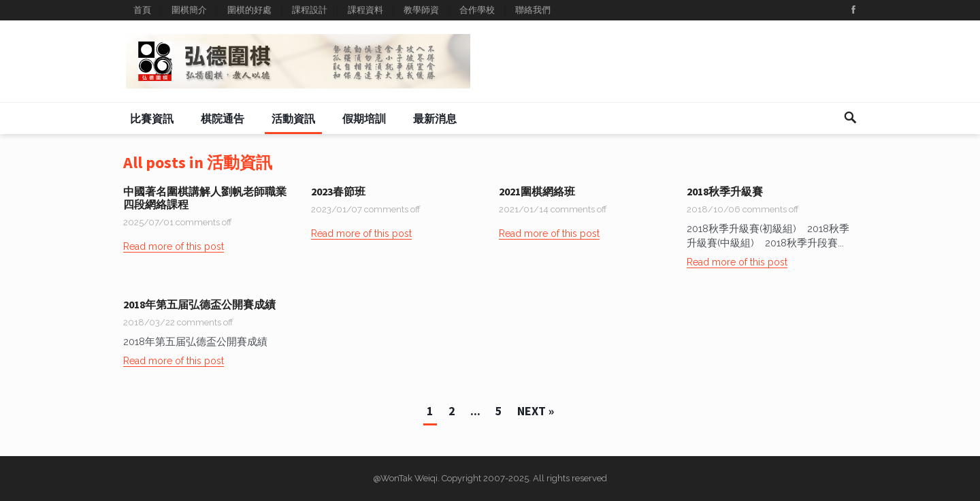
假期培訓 (364, 118)
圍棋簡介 (189, 10)
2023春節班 (338, 191)
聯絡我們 (533, 10)
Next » (536, 411)
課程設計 (310, 10)
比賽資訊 (152, 118)
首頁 (142, 10)
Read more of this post (174, 246)
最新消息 (435, 118)
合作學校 (477, 10)
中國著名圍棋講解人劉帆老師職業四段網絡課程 (205, 198)
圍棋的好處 (249, 10)
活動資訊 (293, 118)
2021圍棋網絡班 (537, 191)
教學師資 (421, 10)
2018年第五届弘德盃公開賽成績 (199, 304)
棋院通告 (223, 118)
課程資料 (365, 10)
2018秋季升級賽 (725, 191)
